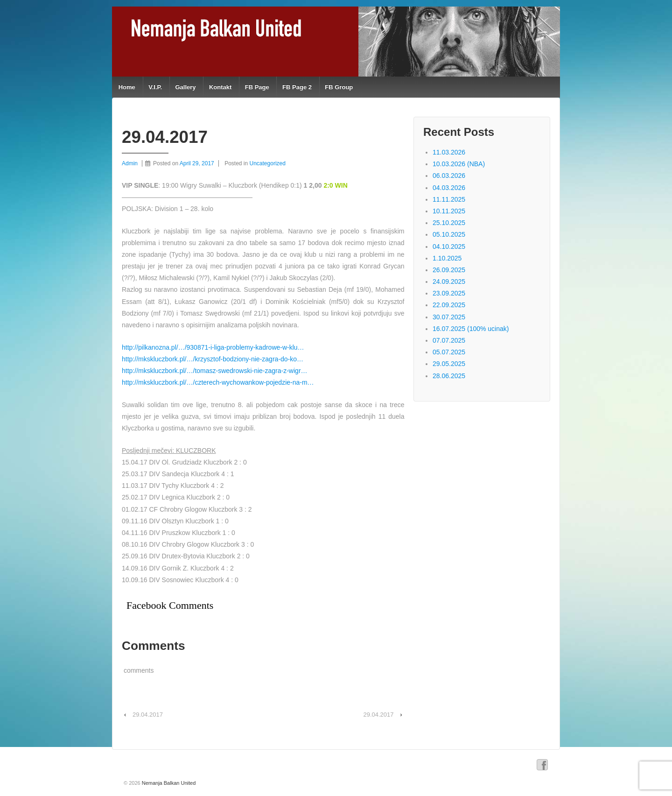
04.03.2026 (449, 188)
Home (127, 87)
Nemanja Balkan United (168, 783)
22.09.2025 (449, 305)
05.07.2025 (449, 352)
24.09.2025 (449, 282)
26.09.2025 (449, 270)
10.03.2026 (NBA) (459, 164)
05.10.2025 (449, 234)
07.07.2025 (449, 340)
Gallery (185, 87)
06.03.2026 (449, 176)
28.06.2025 (449, 376)
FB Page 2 (297, 87)
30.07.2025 (449, 317)
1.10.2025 (447, 258)
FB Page (257, 87)
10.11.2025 (449, 211)
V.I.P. (155, 87)
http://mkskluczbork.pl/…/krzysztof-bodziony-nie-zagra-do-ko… (213, 359)
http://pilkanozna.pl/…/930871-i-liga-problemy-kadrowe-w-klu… (213, 347)
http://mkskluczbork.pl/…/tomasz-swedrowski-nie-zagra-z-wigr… (215, 371)
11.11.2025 (449, 199)
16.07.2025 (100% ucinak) (471, 329)
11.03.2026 (449, 152)
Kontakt (220, 87)
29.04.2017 (148, 715)
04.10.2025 (449, 247)
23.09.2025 (449, 293)
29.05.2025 (449, 364)
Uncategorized (268, 163)
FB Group (339, 87)
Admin (130, 163)
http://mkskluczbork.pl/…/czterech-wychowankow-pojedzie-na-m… (218, 382)
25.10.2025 (449, 223)
